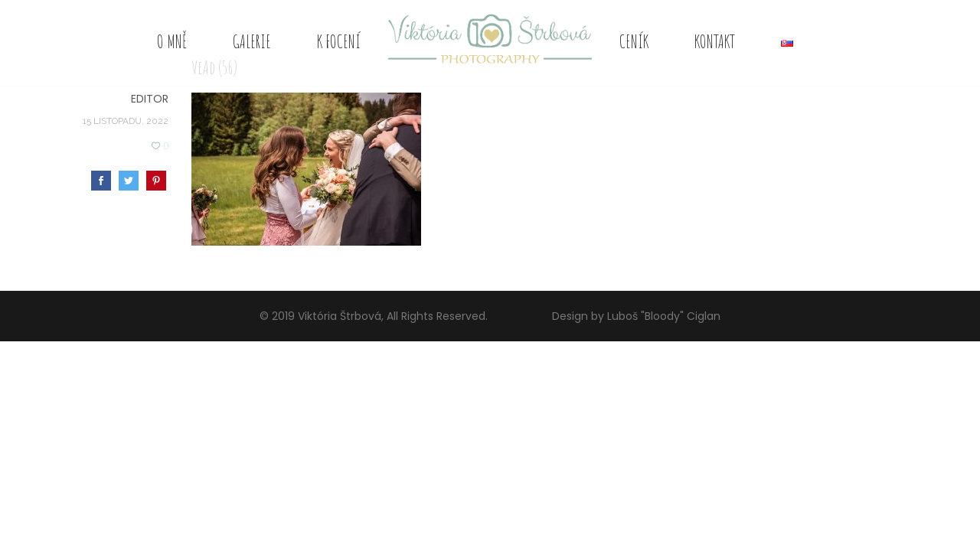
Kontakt (715, 41)
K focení (339, 41)
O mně (172, 41)
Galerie (252, 41)
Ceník (634, 41)
